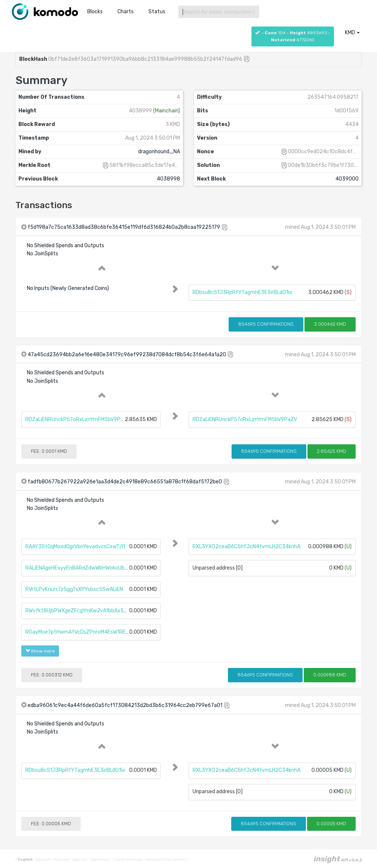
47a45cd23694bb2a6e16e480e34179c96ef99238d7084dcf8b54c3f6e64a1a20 (127, 355)
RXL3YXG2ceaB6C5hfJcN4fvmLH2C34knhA (246, 547)
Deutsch (43, 860)
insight (337, 859)
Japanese (98, 860)
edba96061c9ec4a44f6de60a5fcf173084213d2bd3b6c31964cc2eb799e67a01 (125, 705)
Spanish (79, 860)
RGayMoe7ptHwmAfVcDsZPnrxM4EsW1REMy (79, 632)
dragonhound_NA (159, 152)
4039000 (347, 179)
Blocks (95, 12)
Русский (61, 860)
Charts (126, 12)
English (26, 860)
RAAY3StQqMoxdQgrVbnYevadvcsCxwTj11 (75, 547)
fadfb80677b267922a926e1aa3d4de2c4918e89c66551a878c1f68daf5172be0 (125, 482)
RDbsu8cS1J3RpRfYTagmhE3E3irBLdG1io (242, 292)
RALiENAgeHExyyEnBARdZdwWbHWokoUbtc (78, 568)
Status (157, 12)
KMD (352, 33)
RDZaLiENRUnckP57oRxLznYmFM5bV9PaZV (78, 419)
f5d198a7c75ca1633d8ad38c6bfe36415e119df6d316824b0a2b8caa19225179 (124, 227)
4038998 (168, 179)
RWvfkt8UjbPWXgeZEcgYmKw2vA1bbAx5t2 (77, 611)
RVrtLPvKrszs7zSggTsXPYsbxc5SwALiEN (74, 589)
